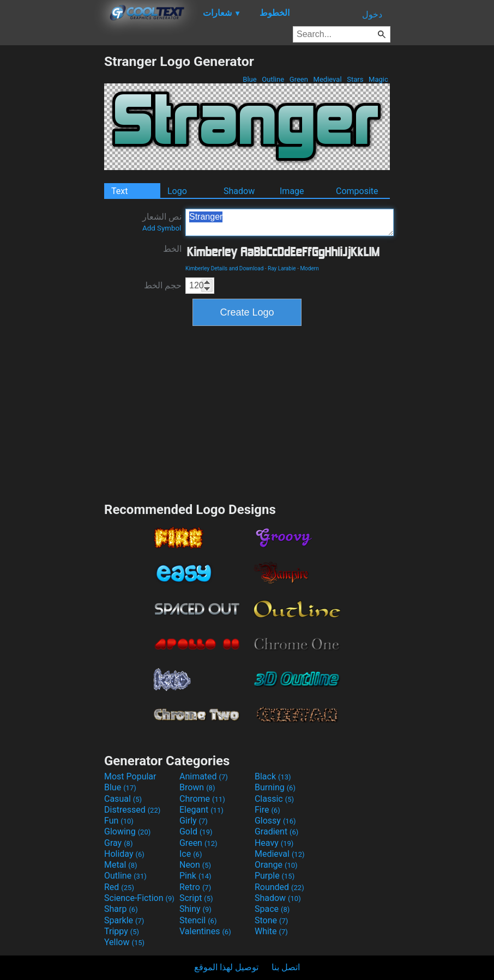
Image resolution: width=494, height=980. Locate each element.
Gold (196, 831)
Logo (177, 191)
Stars (355, 79)
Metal (121, 865)
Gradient (276, 831)
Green (299, 79)
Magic (378, 79)
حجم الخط (163, 285)
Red (119, 887)
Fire (267, 810)
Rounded (279, 887)
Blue (250, 79)
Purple (275, 876)
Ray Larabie (282, 268)
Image (292, 191)
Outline (273, 79)
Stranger (290, 222)
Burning (275, 787)
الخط (172, 249)
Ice (191, 854)
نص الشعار (162, 222)
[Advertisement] (52, 217)
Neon (195, 865)
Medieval (327, 79)
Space (272, 909)
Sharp (121, 909)
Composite (357, 191)
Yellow (124, 942)
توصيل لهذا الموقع (226, 967)
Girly (194, 821)
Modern (309, 268)
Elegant (201, 810)
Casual (123, 799)
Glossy (275, 821)
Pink (195, 876)
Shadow (239, 191)
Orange (276, 865)
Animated (204, 776)
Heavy (274, 843)
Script (196, 898)
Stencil (198, 920)
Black (273, 776)
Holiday (124, 854)
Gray (118, 843)
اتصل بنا (286, 967)
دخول (372, 14)
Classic (274, 799)
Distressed (132, 810)
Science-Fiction (139, 898)
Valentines (205, 931)
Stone (271, 920)
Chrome (202, 799)
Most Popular (130, 776)
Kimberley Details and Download (224, 268)
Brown (197, 787)
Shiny (195, 909)
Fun (119, 821)
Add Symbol (162, 228)
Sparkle (124, 920)
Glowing (127, 831)
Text (119, 191)
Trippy (122, 931)
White (271, 931)
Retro (195, 887)
